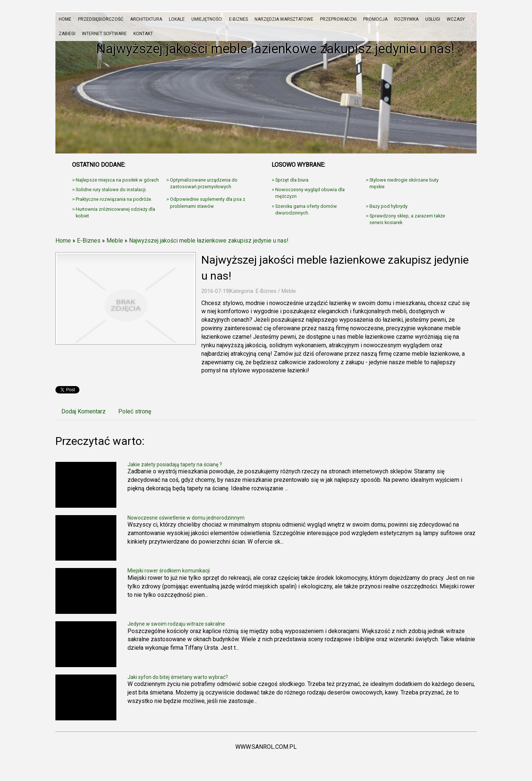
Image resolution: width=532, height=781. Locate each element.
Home (63, 241)
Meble (115, 241)
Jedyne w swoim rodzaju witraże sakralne (176, 624)
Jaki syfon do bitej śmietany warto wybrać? (178, 677)
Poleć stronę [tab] (135, 411)
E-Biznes (89, 241)
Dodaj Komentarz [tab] (83, 411)
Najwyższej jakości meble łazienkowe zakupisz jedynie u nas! (209, 241)
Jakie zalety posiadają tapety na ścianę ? (175, 464)
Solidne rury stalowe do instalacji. (111, 190)
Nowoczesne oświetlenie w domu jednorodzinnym (186, 518)
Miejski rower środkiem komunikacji (169, 571)
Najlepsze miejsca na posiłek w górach (117, 180)
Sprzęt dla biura (292, 180)
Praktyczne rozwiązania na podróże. (114, 199)
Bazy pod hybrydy (388, 206)
